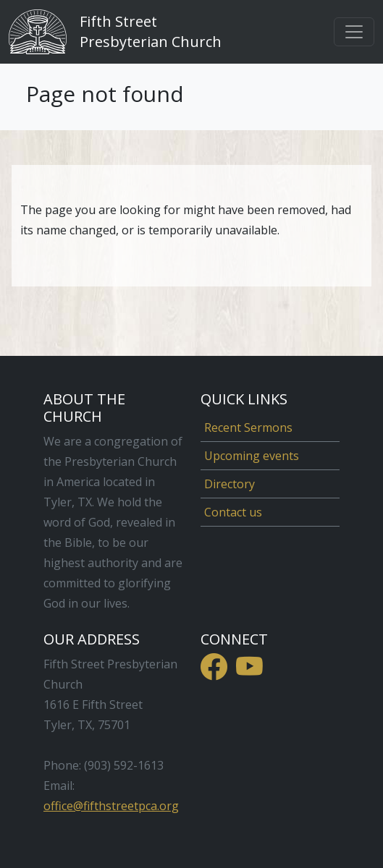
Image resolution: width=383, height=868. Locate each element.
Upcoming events (252, 456)
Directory (230, 484)
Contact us (233, 512)
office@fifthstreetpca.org (111, 806)
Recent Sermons (248, 427)
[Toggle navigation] (354, 32)
